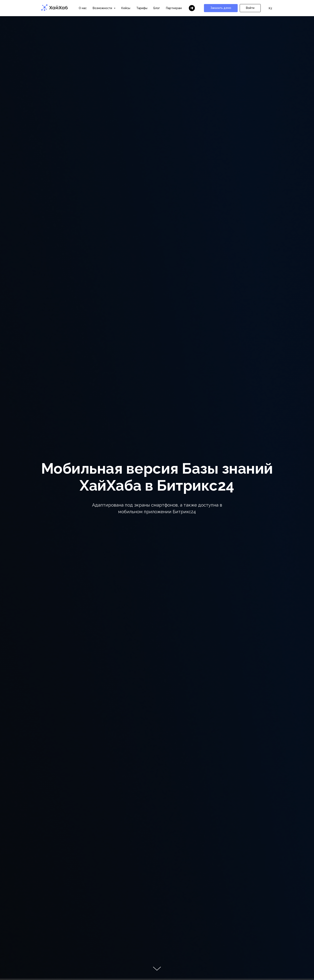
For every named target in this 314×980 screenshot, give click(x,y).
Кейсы (126, 8)
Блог (157, 8)
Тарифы (142, 8)
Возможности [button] (103, 8)
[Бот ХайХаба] (192, 8)
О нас (83, 8)
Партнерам (174, 8)
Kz (270, 8)
